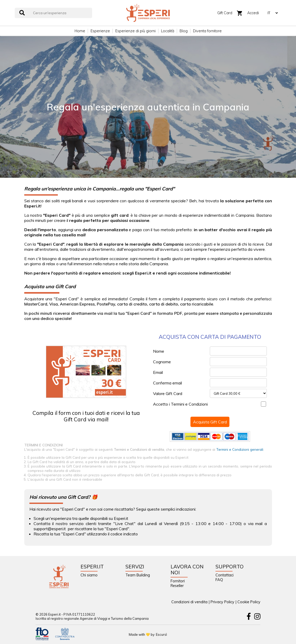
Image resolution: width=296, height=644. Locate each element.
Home (80, 31)
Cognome (162, 362)
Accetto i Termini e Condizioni (180, 404)
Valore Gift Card (168, 393)
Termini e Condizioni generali (240, 449)
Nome (159, 351)
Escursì (161, 634)
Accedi (253, 13)
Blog (184, 31)
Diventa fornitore (207, 31)
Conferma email (167, 383)
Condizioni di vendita (189, 602)
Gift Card (225, 13)
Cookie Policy (249, 602)
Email (158, 372)
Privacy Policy (222, 602)
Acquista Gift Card (210, 422)
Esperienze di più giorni (135, 31)
